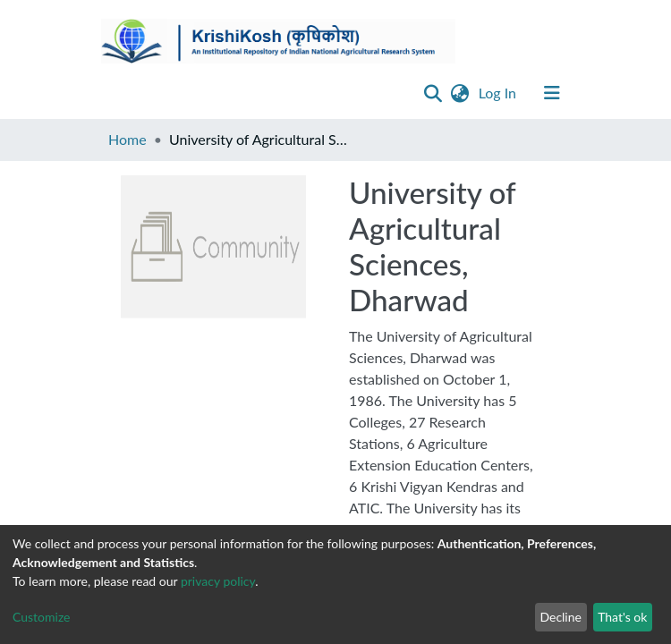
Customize (42, 617)
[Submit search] (433, 93)
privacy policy (218, 581)
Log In (499, 93)
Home (127, 139)
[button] (460, 93)
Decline (561, 617)
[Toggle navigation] (552, 93)
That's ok (622, 617)
